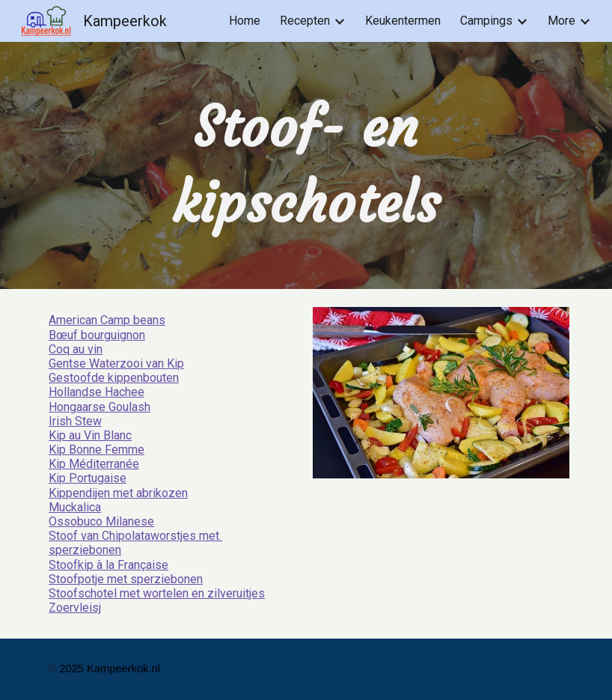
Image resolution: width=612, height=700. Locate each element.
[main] (306, 165)
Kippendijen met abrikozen (118, 493)
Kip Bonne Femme (97, 450)
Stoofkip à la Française (108, 565)
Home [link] (245, 21)
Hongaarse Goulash (100, 407)
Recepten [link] (305, 21)
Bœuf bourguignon (97, 335)
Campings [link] (486, 21)
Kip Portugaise (88, 478)
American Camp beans (107, 320)
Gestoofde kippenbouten (114, 378)
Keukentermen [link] (403, 21)
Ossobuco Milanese (101, 521)
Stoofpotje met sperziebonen (126, 579)
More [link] (561, 21)
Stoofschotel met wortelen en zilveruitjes (157, 593)
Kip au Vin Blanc (90, 435)
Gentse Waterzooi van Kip (116, 363)
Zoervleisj (75, 608)
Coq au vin (76, 349)
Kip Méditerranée (94, 464)
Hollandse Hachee (97, 392)
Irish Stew (75, 421)
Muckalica (75, 507)
